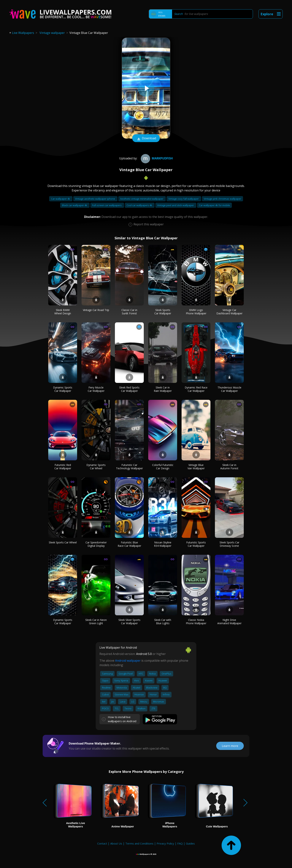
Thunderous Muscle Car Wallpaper (229, 389)
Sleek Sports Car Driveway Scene (229, 544)
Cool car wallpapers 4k (140, 205)
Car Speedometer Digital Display (96, 544)
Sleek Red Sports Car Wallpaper (129, 389)
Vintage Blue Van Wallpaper (196, 467)
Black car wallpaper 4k (75, 205)
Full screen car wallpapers (107, 205)
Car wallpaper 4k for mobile (214, 205)
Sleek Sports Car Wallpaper (163, 312)
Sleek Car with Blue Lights (163, 622)
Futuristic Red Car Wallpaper (63, 467)
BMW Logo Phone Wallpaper (196, 312)
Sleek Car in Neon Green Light (96, 622)
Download (146, 139)
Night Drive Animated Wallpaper (229, 622)
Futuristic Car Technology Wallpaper (129, 467)
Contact (102, 843)
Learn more (230, 746)
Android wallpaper (128, 661)
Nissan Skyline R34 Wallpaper (163, 544)
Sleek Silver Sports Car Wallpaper (129, 622)
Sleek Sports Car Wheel (63, 542)
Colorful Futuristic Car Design (163, 467)
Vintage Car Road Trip (96, 310)
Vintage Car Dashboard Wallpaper (229, 312)
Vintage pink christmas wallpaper (222, 199)
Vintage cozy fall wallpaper (184, 199)
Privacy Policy (165, 843)
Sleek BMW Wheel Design (63, 312)
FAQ (180, 843)
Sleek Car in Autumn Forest (229, 467)
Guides (190, 843)
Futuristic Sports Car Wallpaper (196, 544)
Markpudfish (156, 158)
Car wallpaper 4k (61, 199)
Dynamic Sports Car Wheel (96, 467)
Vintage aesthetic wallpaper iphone (95, 199)
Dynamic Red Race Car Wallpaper (196, 389)
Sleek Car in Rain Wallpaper (163, 389)
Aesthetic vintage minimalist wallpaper (142, 199)
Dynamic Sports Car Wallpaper (63, 389)
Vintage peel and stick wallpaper (176, 205)
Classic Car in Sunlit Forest (129, 312)
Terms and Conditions (139, 843)
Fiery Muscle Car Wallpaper (96, 389)
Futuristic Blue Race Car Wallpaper (129, 544)
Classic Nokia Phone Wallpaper (196, 622)
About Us (116, 843)
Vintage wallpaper (52, 33)
